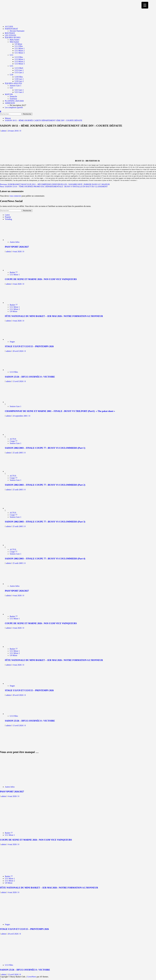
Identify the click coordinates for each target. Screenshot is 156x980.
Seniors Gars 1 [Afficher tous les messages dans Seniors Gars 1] (15, 406)
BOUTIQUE (10, 33)
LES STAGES (10, 35)
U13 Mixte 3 (20, 64)
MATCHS (9, 94)
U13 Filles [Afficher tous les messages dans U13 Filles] (14, 372)
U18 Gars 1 (19, 79)
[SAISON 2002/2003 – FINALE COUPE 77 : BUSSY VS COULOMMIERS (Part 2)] (14, 471)
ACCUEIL (9, 27)
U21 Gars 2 (19, 92)
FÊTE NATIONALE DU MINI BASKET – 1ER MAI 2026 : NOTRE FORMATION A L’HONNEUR (54, 316)
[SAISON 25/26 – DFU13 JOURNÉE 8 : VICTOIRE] (16, 370)
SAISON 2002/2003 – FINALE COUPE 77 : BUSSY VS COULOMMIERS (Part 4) (45, 559)
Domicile (13, 97)
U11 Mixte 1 (20, 48)
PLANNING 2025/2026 (14, 101)
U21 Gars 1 (19, 90)
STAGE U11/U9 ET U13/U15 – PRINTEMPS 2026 (29, 346)
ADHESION (10, 103)
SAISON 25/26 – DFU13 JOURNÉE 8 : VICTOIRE (30, 377)
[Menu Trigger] (145, 5)
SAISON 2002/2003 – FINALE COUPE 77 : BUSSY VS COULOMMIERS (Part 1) (45, 448)
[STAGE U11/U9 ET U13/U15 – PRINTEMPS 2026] (16, 339)
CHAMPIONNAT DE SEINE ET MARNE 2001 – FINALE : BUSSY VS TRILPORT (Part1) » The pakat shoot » (60, 411)
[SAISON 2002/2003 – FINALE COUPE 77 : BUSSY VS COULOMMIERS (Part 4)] (14, 545)
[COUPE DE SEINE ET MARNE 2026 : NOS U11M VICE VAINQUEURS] (16, 270)
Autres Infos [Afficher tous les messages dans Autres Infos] (15, 242)
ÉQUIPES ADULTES (13, 83)
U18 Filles (19, 77)
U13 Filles (19, 57)
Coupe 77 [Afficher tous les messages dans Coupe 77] (14, 441)
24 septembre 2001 (20, 416)
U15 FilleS (19, 68)
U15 (11, 66)
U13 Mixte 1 (20, 59)
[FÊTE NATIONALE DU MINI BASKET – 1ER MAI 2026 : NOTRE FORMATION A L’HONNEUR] (16, 303)
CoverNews (32, 977)
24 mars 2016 (13, 131)
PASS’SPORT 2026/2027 (17, 247)
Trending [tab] (8, 219)
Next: (54, 187)
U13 (11, 55)
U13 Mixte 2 (20, 62)
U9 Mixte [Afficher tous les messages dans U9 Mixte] (14, 311)
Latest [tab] (7, 215)
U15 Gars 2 (19, 72)
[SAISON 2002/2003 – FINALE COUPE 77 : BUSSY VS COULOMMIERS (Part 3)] (14, 508)
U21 (11, 88)
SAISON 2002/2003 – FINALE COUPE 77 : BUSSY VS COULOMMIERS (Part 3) (45, 522)
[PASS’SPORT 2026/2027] (16, 240)
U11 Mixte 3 (20, 53)
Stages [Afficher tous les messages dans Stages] (12, 342)
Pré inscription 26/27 (18, 105)
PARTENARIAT (11, 29)
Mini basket (14, 42)
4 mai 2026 (17, 251)
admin (4, 131)
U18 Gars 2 (19, 81)
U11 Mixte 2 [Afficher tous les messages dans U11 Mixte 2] (15, 309)
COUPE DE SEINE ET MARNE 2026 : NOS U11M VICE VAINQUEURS (41, 279)
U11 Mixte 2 (20, 51)
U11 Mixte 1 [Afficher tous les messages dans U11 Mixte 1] (15, 275)
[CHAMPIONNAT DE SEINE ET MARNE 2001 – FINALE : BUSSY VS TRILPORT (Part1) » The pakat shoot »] (14, 402)
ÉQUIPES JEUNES (13, 37)
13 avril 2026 (18, 381)
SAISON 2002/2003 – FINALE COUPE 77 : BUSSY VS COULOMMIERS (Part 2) (45, 485)
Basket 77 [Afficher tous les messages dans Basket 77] (14, 272)
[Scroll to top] (0, 979)
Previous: (55, 184)
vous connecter (15, 196)
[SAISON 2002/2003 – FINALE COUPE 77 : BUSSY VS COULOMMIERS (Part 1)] (14, 435)
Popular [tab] (8, 217)
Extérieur (13, 99)
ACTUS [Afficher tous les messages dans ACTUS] (13, 439)
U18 (11, 75)
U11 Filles (19, 46)
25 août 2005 (18, 453)
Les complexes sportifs (14, 107)
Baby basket (15, 40)
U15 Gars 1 (19, 70)
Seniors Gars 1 (15, 86)
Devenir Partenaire (17, 31)
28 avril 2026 (18, 351)
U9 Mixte (18, 44)
